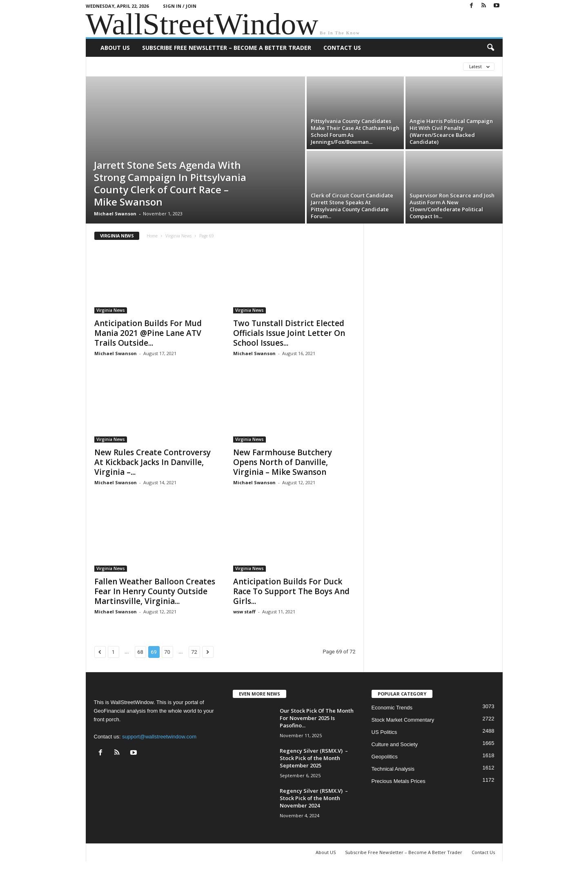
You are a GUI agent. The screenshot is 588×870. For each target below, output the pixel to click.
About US (115, 48)
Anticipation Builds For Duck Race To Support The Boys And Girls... (291, 591)
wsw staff (244, 612)
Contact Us (342, 48)
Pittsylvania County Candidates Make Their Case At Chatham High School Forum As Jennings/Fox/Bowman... (355, 131)
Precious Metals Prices (399, 781)
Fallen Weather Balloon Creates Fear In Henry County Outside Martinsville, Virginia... (155, 591)
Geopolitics (385, 757)
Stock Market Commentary (403, 720)
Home (152, 236)
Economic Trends (392, 708)
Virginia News (178, 236)
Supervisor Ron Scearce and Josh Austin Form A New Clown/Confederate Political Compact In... (452, 206)
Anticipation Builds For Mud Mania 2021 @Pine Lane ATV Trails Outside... (148, 333)
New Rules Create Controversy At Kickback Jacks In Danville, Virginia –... (153, 462)
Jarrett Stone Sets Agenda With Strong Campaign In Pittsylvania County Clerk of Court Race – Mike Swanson (170, 183)
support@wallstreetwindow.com (159, 737)
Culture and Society (395, 744)
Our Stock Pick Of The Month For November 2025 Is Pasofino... (317, 718)
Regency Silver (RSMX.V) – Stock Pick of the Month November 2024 (314, 798)
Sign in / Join (180, 6)
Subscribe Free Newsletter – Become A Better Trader (227, 48)
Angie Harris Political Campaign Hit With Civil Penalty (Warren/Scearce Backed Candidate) (451, 131)
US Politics (384, 732)
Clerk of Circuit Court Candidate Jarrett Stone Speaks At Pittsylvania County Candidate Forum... (352, 206)
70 (167, 652)
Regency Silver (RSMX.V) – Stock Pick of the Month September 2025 (314, 758)
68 (140, 652)
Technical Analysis (393, 769)
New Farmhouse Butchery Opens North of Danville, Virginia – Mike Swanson (283, 462)
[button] (490, 48)
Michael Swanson (115, 214)
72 (194, 652)
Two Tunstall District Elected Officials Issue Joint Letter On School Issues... (289, 333)
